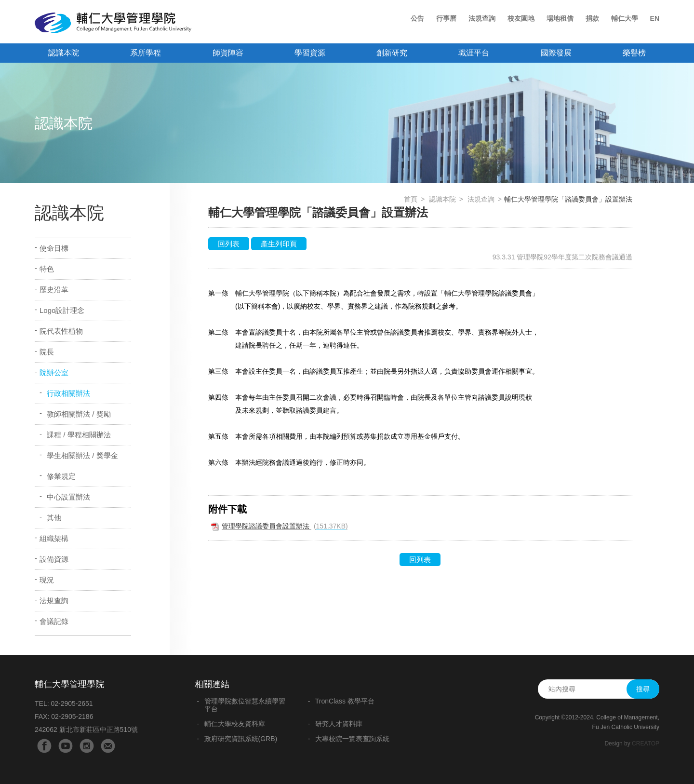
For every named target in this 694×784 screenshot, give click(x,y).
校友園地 (521, 18)
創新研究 (392, 53)
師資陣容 (228, 53)
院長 (47, 352)
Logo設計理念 (62, 310)
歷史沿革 (54, 290)
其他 (54, 518)
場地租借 (560, 18)
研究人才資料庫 (339, 724)
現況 (47, 580)
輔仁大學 (625, 18)
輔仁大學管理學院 (113, 23)
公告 (417, 18)
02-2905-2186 (72, 716)
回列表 (229, 244)
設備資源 (54, 559)
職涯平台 (474, 53)
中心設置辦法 (68, 497)
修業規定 (61, 476)
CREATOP (646, 743)
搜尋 (643, 689)
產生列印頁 (279, 244)
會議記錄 (54, 621)
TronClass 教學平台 (345, 701)
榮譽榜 (634, 53)
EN (655, 18)
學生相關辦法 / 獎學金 (82, 455)
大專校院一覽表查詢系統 (352, 739)
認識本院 (64, 53)
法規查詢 (482, 18)
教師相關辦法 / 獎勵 (79, 414)
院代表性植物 (61, 331)
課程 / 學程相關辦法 (79, 435)
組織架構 (54, 538)
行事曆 (446, 18)
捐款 (592, 18)
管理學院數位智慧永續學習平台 (245, 705)
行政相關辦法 (68, 393)
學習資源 (310, 53)
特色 (47, 269)
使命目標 (54, 248)
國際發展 (556, 53)
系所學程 (146, 53)
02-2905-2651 (72, 703)
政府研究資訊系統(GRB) (241, 739)
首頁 (411, 199)
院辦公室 (54, 372)
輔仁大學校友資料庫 (235, 724)
